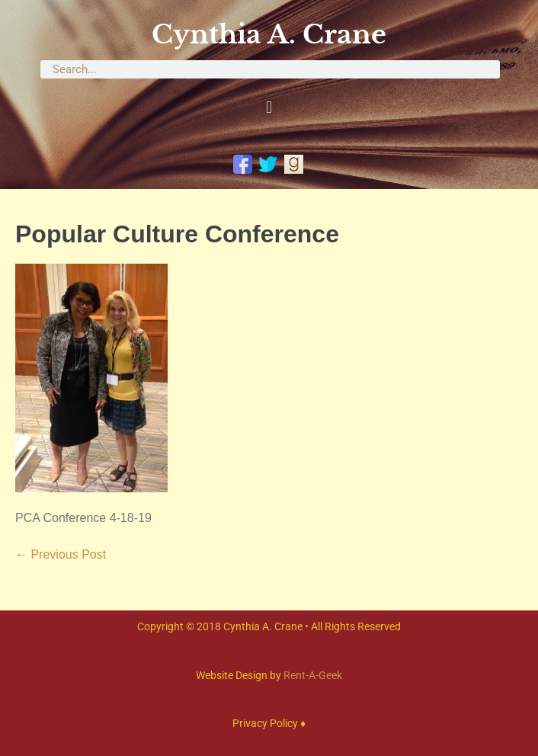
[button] (269, 108)
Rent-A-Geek (313, 675)
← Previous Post (61, 554)
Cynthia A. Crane (269, 34)
